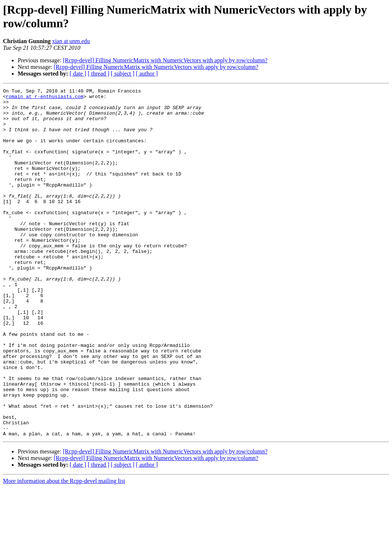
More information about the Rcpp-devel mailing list (64, 551)
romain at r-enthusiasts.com (45, 98)
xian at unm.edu (71, 41)
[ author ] (147, 74)
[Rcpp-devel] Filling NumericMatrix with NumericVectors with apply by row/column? (165, 60)
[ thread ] (99, 74)
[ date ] (78, 74)
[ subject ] (123, 74)
